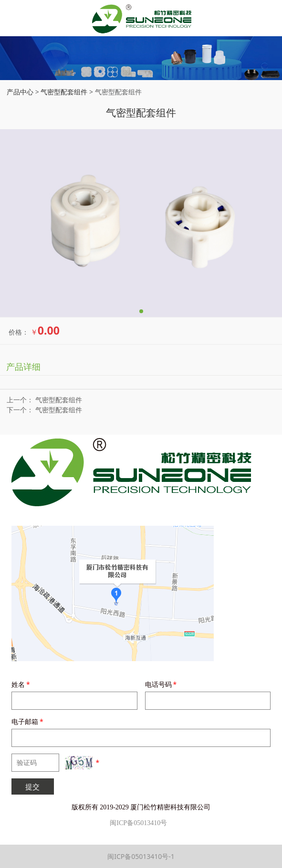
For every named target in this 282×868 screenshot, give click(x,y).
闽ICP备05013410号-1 (141, 856)
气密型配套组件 (64, 92)
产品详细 (23, 367)
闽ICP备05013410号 (138, 823)
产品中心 (20, 92)
